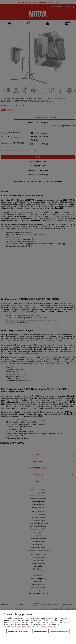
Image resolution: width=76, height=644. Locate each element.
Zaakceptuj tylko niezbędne (19, 631)
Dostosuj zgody (41, 631)
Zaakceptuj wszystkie (59, 631)
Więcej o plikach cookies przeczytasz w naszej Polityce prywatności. (30, 626)
